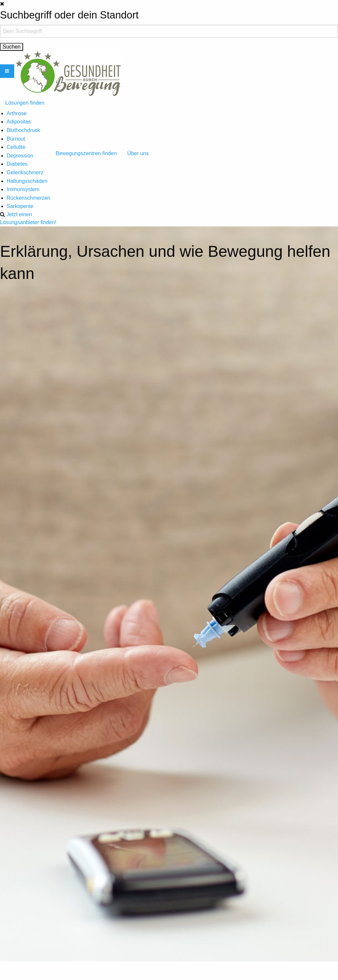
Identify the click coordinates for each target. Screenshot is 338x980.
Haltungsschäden (27, 181)
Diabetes (17, 164)
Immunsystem (23, 189)
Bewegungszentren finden (86, 153)
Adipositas (19, 122)
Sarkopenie (20, 206)
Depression (20, 156)
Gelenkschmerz (25, 172)
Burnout (16, 139)
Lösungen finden (25, 103)
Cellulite (16, 147)
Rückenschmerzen (29, 198)
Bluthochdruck (23, 130)
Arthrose (17, 113)
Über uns (138, 153)
